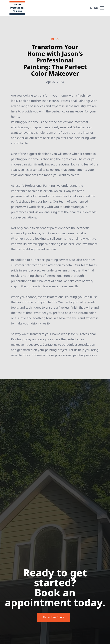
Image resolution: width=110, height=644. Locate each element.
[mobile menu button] (102, 8)
